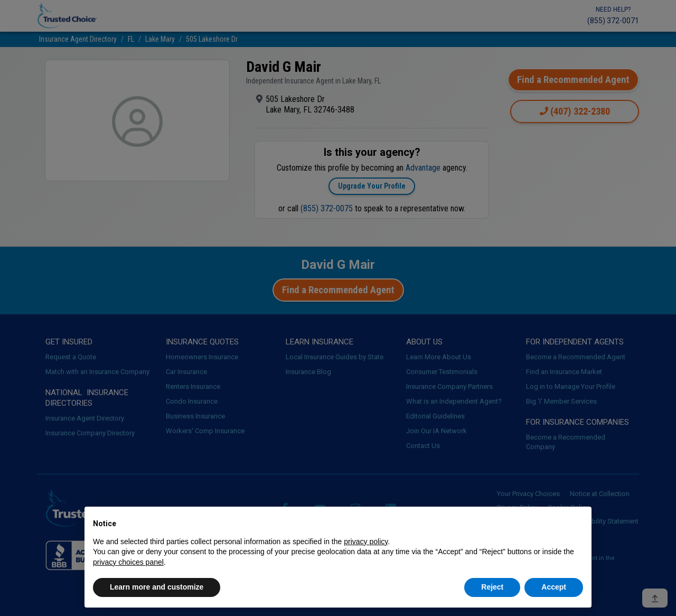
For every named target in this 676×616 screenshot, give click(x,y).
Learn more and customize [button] (157, 587)
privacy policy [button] (366, 542)
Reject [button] (492, 587)
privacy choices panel (128, 562)
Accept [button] (554, 587)
